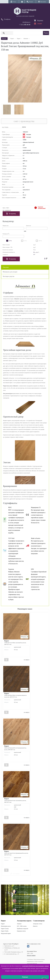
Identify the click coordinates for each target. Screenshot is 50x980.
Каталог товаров (31, 955)
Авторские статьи (38, 924)
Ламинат (19, 924)
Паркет (3, 924)
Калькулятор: (8, 221)
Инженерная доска (6, 926)
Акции (40, 24)
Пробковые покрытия (23, 929)
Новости (35, 926)
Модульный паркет (6, 933)
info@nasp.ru (26, 22)
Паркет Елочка (5, 929)
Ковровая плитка (21, 931)
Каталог (4, 39)
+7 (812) (25, 25)
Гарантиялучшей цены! (42, 208)
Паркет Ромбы (5, 931)
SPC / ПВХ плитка (22, 926)
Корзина (40, 20)
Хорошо (25, 977)
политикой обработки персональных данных (36, 966)
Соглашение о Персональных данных (36, 959)
